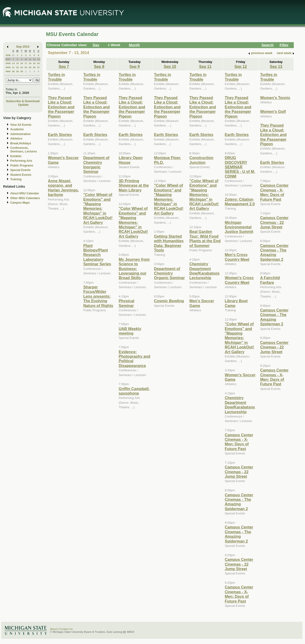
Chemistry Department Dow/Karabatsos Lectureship (205, 271)
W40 (8, 71)
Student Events (21, 175)
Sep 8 (99, 66)
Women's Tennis (275, 98)
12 (34, 59)
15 (18, 63)
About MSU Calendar (25, 193)
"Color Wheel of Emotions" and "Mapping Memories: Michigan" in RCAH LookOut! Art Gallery (98, 208)
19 (34, 63)
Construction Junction (201, 160)
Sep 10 (170, 66)
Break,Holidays (21, 143)
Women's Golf (273, 111)
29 (18, 71)
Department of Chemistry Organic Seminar (169, 273)
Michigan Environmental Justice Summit (239, 227)
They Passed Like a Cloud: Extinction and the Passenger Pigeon (61, 107)
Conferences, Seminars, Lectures (24, 150)
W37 (8, 59)
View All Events (21, 125)
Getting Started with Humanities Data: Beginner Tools (169, 243)
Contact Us (66, 629)
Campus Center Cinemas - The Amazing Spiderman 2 (239, 502)
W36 (8, 55)
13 (38, 59)
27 (38, 67)
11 (30, 59)
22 (18, 67)
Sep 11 (205, 66)
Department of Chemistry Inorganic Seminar (96, 165)
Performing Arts (21, 161)
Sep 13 (276, 66)
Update (23, 105)
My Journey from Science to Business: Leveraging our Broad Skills (134, 269)
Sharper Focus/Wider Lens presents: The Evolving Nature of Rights (98, 296)
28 (13, 71)
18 (30, 63)
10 (26, 59)
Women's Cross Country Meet (239, 280)
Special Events (20, 170)
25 (30, 67)
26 (34, 67)
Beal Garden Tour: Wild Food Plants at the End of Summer (205, 238)
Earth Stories (60, 135)
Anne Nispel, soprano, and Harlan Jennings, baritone (63, 188)
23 (22, 67)
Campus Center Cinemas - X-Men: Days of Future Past (239, 442)
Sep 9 (135, 66)
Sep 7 (64, 66)
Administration (20, 134)
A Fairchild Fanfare (270, 280)
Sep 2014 (23, 47)
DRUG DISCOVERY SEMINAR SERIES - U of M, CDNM (240, 167)
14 (13, 63)
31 (13, 55)
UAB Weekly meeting (130, 331)
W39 (8, 67)
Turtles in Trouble (56, 77)
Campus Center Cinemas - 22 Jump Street (239, 472)
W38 (8, 63)
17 (26, 63)
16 (22, 63)
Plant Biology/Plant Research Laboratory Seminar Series (97, 255)
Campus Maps (20, 203)
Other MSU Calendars (25, 198)
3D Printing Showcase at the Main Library (134, 185)
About (54, 629)
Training (16, 179)
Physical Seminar (127, 303)
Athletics (16, 139)
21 (13, 67)
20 (38, 63)
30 (22, 71)
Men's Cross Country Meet (237, 257)
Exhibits (16, 156)
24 (26, 67)
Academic (17, 129)
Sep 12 (241, 66)
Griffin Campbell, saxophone (134, 391)
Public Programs (22, 166)
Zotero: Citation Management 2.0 (240, 202)
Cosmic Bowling (169, 301)
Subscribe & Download (23, 101)
